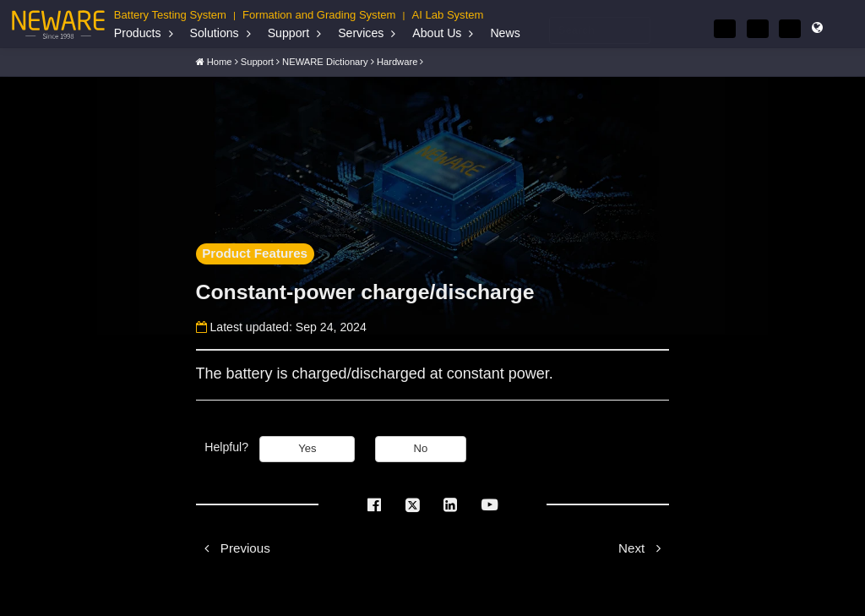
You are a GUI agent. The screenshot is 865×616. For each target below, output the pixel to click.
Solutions (215, 33)
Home (220, 61)
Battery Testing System (170, 15)
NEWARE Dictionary (325, 61)
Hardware (397, 61)
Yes (307, 448)
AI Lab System (448, 15)
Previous (233, 548)
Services (361, 33)
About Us (437, 33)
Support (288, 33)
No (421, 448)
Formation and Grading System (319, 15)
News (505, 33)
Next (644, 548)
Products (138, 33)
